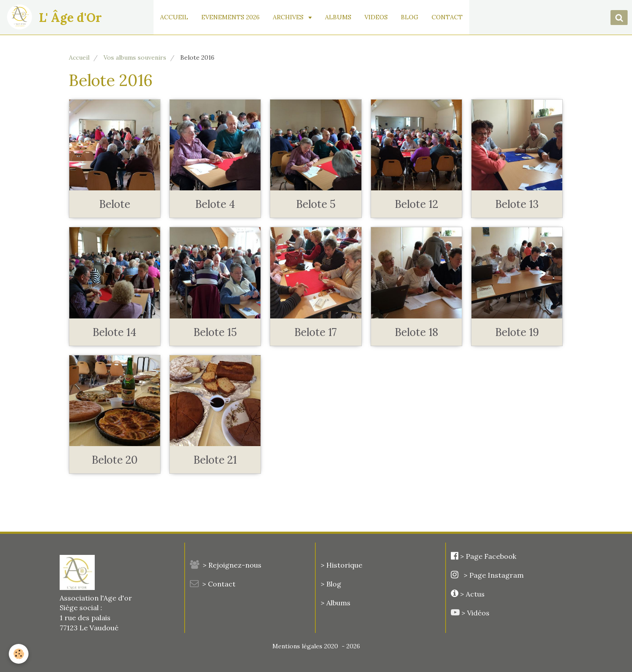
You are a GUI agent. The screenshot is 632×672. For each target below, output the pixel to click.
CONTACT (448, 17)
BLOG (410, 17)
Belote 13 (517, 204)
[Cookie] (19, 654)
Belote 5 (316, 204)
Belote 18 (416, 332)
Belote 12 (416, 204)
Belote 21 (215, 460)
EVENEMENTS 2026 (231, 17)
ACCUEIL (175, 17)
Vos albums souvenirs (135, 57)
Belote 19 (517, 332)
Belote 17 (316, 332)
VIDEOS (377, 17)
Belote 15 (215, 332)
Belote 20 (115, 460)
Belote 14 (114, 332)
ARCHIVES (289, 17)
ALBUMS (339, 17)
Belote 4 (215, 204)
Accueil (79, 57)
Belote (115, 204)
